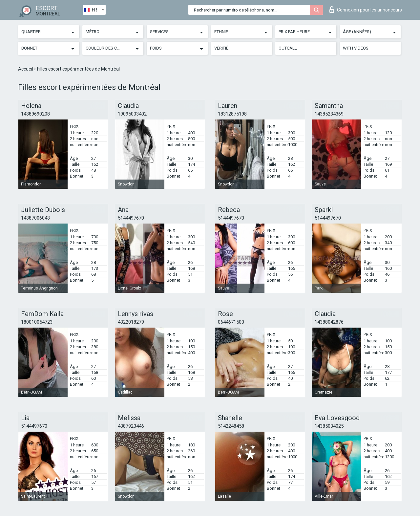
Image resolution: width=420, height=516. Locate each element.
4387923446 (131, 426)
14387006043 (35, 218)
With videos (356, 48)
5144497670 (131, 218)
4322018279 (131, 322)
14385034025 (329, 426)
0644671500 (231, 322)
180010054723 (37, 322)
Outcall (288, 48)
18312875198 (232, 114)
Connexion (366, 10)
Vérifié (221, 48)
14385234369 (329, 114)
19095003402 (132, 114)
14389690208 (35, 114)
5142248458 (231, 426)
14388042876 (329, 322)
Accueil (26, 69)
